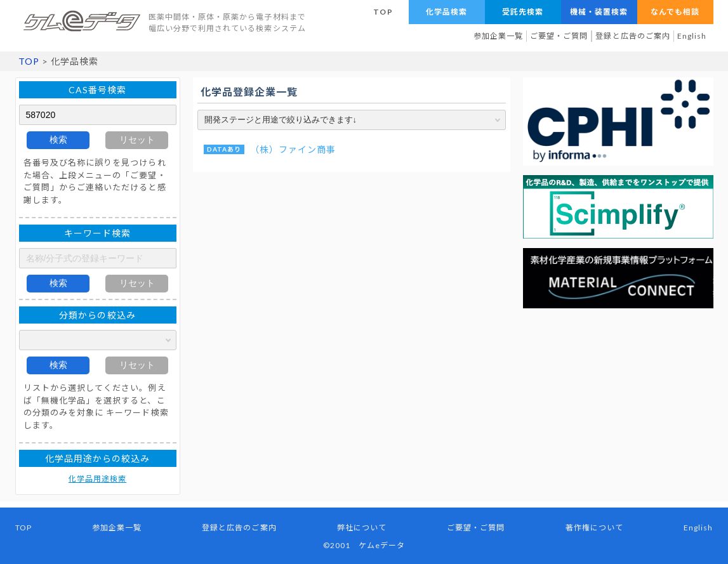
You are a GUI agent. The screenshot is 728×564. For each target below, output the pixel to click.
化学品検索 (447, 12)
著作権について (594, 528)
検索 (58, 140)
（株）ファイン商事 (293, 149)
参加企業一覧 (498, 36)
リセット (137, 140)
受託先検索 (523, 12)
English (692, 36)
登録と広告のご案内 (633, 36)
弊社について (362, 528)
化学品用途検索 (97, 479)
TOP (383, 12)
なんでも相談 (675, 12)
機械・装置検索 (599, 12)
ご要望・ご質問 (559, 36)
